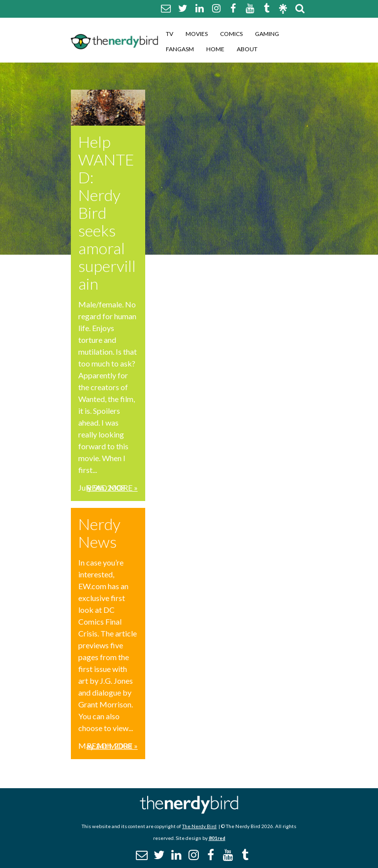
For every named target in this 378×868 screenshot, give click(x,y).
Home (215, 49)
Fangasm (180, 49)
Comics (231, 34)
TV (170, 34)
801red (217, 838)
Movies (197, 34)
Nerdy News (99, 533)
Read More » (112, 487)
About (247, 49)
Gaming (267, 34)
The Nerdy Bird (199, 826)
